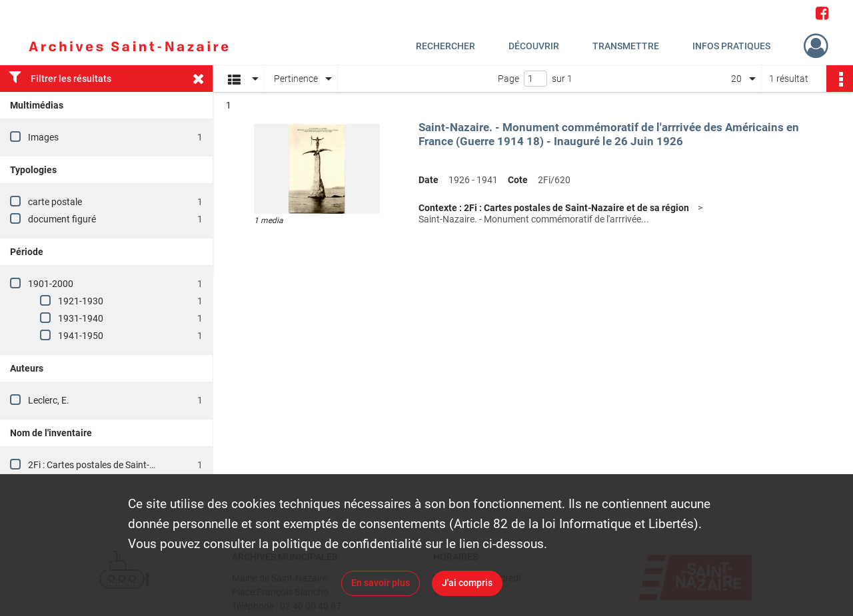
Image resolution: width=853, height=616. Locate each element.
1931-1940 (81, 318)
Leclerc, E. (49, 400)
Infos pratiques (731, 46)
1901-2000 (51, 284)
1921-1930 (81, 301)
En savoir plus (381, 583)
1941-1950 (81, 336)
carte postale (55, 202)
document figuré (62, 219)
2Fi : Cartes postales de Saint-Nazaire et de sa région (136, 465)
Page (508, 79)
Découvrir (534, 46)
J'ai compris (467, 583)
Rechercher (445, 46)
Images (43, 137)
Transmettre (626, 46)
